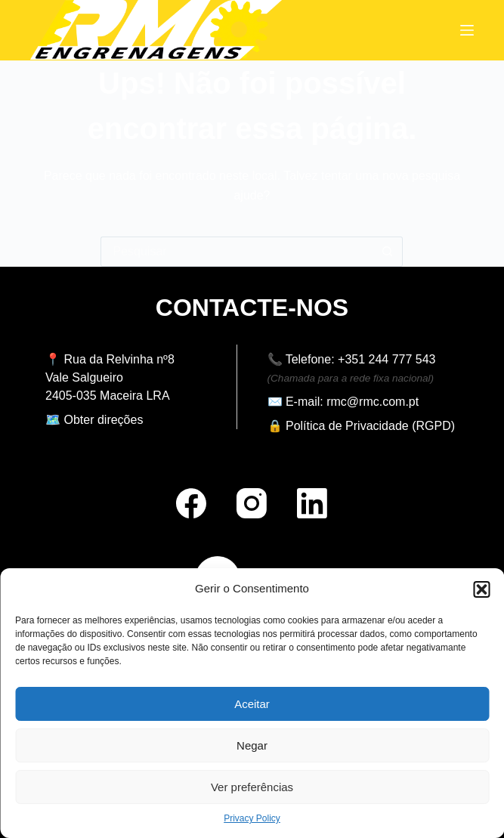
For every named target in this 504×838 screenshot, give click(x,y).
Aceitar (252, 704)
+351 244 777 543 (387, 359)
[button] (481, 589)
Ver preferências (252, 787)
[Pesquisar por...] (237, 252)
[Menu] (467, 30)
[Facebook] (191, 503)
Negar (252, 745)
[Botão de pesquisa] (388, 252)
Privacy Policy (252, 818)
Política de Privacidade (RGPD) (370, 426)
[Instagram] (252, 503)
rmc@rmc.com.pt (373, 402)
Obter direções (103, 420)
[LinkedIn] (312, 503)
